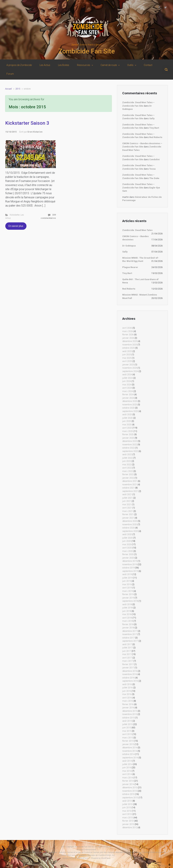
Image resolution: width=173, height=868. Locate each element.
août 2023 (127, 414)
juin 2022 (127, 461)
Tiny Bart (154, 128)
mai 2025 (127, 358)
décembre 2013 (130, 787)
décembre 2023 (130, 401)
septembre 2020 (130, 531)
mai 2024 (127, 385)
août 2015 (127, 721)
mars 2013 (128, 818)
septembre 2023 (130, 411)
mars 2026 (128, 331)
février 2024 (128, 394)
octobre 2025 (128, 348)
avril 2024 (127, 388)
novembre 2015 (130, 714)
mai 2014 (127, 771)
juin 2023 (127, 421)
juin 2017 (127, 651)
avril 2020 (127, 548)
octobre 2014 (128, 754)
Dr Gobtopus (129, 246)
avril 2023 (127, 428)
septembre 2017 (130, 641)
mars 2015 (128, 738)
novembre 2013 (130, 791)
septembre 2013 (130, 798)
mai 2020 (127, 544)
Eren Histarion (35, 132)
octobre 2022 (128, 448)
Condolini (154, 159)
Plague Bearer (130, 267)
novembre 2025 (130, 345)
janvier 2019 (128, 598)
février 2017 (128, 664)
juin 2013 (127, 807)
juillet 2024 (127, 378)
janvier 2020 (128, 558)
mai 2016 (127, 694)
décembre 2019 (130, 561)
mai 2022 (127, 464)
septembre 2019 (130, 571)
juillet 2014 (127, 764)
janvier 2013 (128, 824)
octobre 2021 (128, 488)
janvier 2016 (128, 708)
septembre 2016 (130, 681)
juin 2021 (127, 501)
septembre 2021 (130, 491)
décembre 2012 (130, 827)
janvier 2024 (128, 398)
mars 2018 (128, 621)
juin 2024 (127, 381)
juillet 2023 (127, 418)
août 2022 (127, 454)
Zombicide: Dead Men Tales (137, 230)
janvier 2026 (128, 338)
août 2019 (127, 574)
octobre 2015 (128, 718)
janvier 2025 (128, 365)
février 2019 (128, 594)
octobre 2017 (128, 638)
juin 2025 (127, 354)
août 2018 (127, 604)
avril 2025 (127, 361)
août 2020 (127, 534)
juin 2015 (127, 728)
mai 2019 (127, 584)
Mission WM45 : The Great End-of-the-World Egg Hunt (141, 260)
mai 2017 (127, 654)
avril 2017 (127, 658)
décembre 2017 (130, 631)
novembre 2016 (130, 674)
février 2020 (128, 554)
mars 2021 (128, 511)
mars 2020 (128, 551)
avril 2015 (127, 734)
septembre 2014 (130, 758)
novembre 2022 (130, 445)
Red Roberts (156, 137)
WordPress (106, 858)
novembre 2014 (130, 751)
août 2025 (127, 351)
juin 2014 (127, 767)
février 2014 (128, 781)
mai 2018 (127, 614)
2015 (18, 89)
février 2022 (128, 474)
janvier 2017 (128, 668)
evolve (65, 858)
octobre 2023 (128, 408)
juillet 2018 (127, 608)
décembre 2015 (130, 711)
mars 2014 (128, 778)
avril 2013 (127, 814)
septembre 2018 (130, 601)
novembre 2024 (130, 368)
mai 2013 (127, 811)
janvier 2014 (128, 784)
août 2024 (127, 374)
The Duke (154, 178)
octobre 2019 (128, 568)
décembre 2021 (130, 481)
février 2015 (128, 741)
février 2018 (128, 624)
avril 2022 (127, 468)
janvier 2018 (128, 628)
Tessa (152, 169)
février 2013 (128, 821)
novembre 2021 (130, 484)
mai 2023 (127, 425)
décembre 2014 (130, 748)
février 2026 (128, 335)
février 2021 (128, 514)
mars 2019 (128, 591)
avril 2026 (127, 328)
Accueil (8, 89)
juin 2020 (127, 541)
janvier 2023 (128, 438)
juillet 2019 (127, 578)
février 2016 (128, 704)
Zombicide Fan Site (86, 51)
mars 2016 (128, 701)
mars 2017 (128, 661)
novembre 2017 (130, 634)
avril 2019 (127, 588)
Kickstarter (15, 215)
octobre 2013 (128, 794)
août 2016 (127, 684)
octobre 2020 (128, 528)
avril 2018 (127, 618)
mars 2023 (128, 431)
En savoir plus (16, 226)
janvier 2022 (128, 478)
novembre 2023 (130, 405)
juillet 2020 (127, 538)
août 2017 (127, 644)
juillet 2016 (127, 688)
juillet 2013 (127, 804)
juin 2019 (127, 581)
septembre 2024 (130, 371)
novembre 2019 (130, 564)
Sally (152, 118)
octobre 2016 (128, 678)
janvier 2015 (128, 744)
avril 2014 (127, 774)
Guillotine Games (21, 852)
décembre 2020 (130, 521)
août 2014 (127, 761)
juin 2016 (127, 691)
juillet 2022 (127, 458)
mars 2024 (128, 391)
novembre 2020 (130, 524)
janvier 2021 (128, 518)
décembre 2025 (130, 341)
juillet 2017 (127, 648)
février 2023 (128, 434)
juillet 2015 (127, 724)
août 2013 (127, 801)
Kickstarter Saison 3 (27, 123)
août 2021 (127, 494)
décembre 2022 (130, 441)
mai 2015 (127, 731)
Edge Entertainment (88, 850)
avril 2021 (127, 508)
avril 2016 (127, 698)
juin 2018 (127, 611)
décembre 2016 (130, 671)
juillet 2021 (127, 498)
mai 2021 (127, 504)
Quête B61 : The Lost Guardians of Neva (140, 281)
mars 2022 (128, 471)
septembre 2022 (130, 451)
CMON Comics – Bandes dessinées (135, 238)
